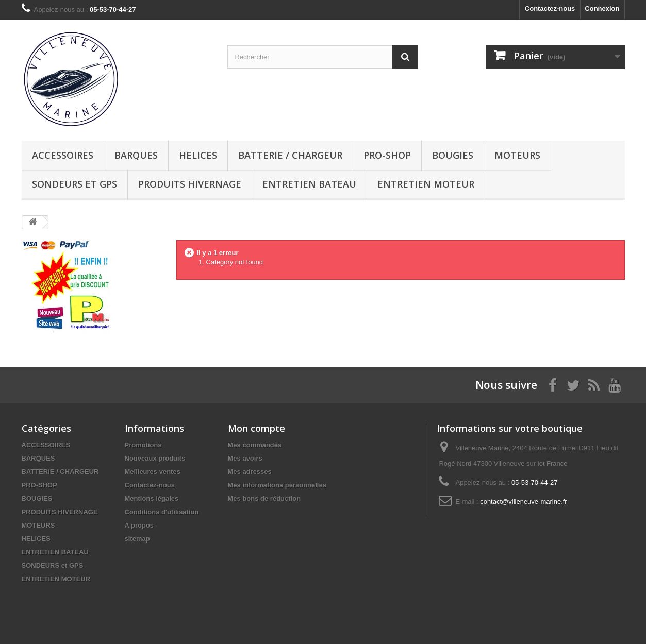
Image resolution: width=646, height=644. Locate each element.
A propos (139, 525)
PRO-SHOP (387, 155)
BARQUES (136, 155)
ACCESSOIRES (63, 155)
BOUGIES (453, 155)
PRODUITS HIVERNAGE (190, 184)
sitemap (137, 539)
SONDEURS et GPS (74, 184)
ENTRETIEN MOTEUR (426, 184)
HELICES (198, 155)
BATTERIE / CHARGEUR (290, 155)
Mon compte (256, 428)
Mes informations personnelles (277, 485)
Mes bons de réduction (264, 498)
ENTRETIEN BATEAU (309, 184)
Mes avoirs (245, 458)
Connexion (602, 9)
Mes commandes (255, 445)
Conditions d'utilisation (162, 512)
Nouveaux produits (155, 458)
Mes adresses (250, 472)
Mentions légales (152, 498)
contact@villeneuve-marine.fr (524, 502)
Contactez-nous (550, 9)
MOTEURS (517, 155)
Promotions (143, 445)
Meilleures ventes (153, 472)
